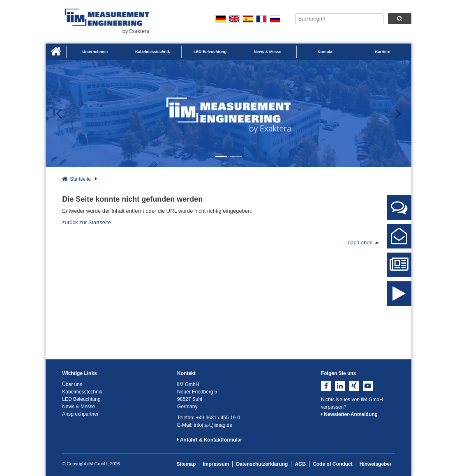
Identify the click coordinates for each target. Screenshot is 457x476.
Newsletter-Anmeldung (349, 414)
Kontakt (325, 52)
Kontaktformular (399, 239)
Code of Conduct (333, 464)
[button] (64, 114)
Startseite (80, 179)
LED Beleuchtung (210, 52)
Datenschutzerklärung (262, 464)
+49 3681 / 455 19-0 (218, 418)
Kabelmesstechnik (152, 52)
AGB (300, 464)
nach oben (363, 243)
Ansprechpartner (399, 211)
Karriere (382, 52)
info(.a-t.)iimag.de (213, 425)
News (399, 268)
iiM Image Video (399, 300)
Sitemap (186, 464)
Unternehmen (95, 52)
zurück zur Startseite (87, 222)
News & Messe (268, 52)
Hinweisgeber (376, 464)
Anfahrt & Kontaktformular (210, 440)
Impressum (216, 464)
